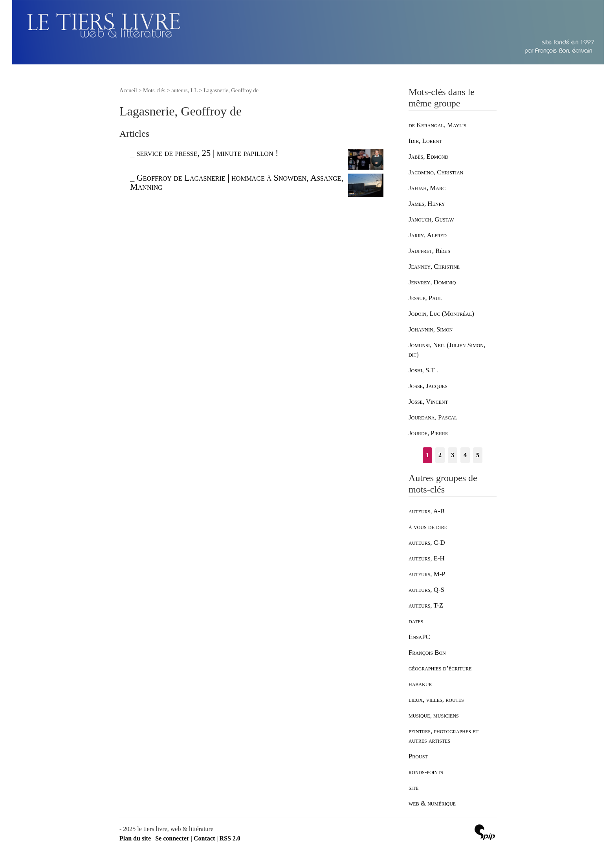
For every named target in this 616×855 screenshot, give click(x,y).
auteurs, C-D (427, 543)
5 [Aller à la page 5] (478, 455)
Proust (418, 756)
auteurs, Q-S (426, 590)
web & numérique (432, 803)
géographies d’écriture (440, 668)
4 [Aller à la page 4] (465, 455)
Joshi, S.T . (423, 370)
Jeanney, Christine (434, 266)
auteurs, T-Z (426, 605)
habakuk (420, 684)
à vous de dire (428, 527)
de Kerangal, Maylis (437, 125)
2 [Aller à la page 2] (440, 455)
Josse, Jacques (428, 386)
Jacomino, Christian (436, 172)
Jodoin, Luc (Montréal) (441, 314)
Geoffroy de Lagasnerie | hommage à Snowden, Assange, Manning (237, 182)
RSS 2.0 (230, 838)
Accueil (128, 90)
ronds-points (426, 772)
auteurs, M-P (427, 574)
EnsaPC (419, 637)
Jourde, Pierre (428, 433)
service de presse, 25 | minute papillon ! (208, 153)
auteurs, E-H (427, 558)
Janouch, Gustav (431, 219)
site (413, 788)
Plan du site (135, 838)
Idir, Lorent (425, 141)
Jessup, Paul (425, 298)
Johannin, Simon (431, 329)
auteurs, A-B (427, 511)
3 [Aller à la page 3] (453, 455)
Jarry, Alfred (428, 235)
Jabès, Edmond (428, 157)
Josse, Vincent (428, 402)
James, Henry (427, 204)
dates (416, 621)
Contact (204, 838)
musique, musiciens (434, 715)
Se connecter (172, 838)
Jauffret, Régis (429, 251)
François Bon (427, 653)
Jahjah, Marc (427, 188)
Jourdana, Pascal (433, 417)
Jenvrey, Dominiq (432, 282)
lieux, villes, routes (436, 700)
